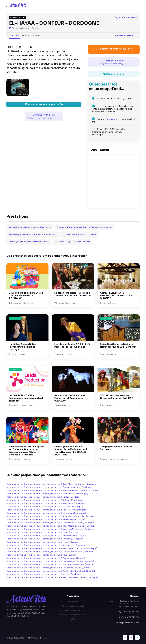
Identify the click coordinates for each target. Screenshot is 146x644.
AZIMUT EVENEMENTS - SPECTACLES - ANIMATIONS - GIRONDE (117, 296)
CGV (73, 619)
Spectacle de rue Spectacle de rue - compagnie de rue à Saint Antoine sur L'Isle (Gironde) (50, 564)
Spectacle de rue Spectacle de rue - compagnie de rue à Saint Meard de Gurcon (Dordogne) (52, 526)
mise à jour (112, 119)
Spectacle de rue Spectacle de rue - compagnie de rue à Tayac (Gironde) (42, 555)
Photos (26, 35)
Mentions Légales (73, 610)
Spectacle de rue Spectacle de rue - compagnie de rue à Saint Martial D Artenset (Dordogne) (52, 577)
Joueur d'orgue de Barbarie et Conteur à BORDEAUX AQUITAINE (26, 296)
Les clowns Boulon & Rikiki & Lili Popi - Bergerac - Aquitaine (72, 345)
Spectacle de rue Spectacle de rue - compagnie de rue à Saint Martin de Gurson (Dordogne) (52, 484)
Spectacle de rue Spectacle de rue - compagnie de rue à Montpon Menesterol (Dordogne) (51, 529)
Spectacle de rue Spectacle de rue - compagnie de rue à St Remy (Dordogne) (45, 500)
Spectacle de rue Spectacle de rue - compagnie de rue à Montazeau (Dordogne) (46, 513)
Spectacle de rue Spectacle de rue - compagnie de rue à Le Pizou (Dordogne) (45, 539)
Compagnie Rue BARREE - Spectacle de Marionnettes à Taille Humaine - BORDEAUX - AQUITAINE (71, 451)
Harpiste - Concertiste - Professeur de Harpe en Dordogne (23, 347)
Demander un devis (125, 35)
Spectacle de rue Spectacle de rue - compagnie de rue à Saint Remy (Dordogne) (46, 503)
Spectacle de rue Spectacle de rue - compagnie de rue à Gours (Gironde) (42, 532)
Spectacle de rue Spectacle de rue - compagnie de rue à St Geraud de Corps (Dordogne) (50, 552)
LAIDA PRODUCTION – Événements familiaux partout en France (26, 398)
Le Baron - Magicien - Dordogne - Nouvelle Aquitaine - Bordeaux (73, 294)
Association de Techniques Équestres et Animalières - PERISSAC (70, 398)
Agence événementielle (73, 606)
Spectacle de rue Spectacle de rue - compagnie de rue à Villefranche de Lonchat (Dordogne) (52, 490)
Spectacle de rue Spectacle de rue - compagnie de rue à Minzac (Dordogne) (44, 497)
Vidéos (36, 35)
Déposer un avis (114, 74)
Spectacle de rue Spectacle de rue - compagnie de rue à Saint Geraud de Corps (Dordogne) (52, 548)
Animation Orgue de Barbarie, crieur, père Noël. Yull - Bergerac (118, 345)
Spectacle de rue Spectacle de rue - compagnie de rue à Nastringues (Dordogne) (46, 545)
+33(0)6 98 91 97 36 (130, 617)
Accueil (15, 35)
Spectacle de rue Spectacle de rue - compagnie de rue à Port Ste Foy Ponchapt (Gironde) (51, 571)
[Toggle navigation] (136, 5)
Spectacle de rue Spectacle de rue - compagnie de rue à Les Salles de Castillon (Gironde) (50, 561)
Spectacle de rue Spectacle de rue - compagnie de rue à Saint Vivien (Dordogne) (46, 510)
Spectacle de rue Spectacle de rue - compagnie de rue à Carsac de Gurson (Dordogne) (49, 487)
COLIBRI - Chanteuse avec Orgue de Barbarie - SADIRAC (117, 397)
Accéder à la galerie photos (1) (44, 104)
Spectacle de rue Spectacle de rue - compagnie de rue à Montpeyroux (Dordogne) (47, 494)
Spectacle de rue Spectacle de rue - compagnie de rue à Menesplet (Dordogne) (46, 519)
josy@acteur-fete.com (129, 623)
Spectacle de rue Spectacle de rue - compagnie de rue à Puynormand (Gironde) (46, 558)
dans (30, 227)
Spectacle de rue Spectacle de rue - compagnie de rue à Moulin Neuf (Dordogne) (46, 536)
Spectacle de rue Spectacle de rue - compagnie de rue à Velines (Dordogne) (44, 574)
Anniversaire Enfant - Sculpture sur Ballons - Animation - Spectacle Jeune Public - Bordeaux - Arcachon (27, 451)
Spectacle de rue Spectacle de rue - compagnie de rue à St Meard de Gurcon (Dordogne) (50, 523)
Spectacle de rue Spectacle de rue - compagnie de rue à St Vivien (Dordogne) (45, 507)
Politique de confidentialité (73, 615)
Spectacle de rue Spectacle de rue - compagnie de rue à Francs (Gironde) (43, 542)
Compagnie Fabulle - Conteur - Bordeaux (117, 448)
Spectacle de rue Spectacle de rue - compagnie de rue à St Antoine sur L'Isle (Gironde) (49, 568)
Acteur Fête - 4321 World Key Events (30, 638)
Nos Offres (73, 602)
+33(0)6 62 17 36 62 (130, 612)
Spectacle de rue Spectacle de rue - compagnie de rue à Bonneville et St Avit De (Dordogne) (52, 516)
